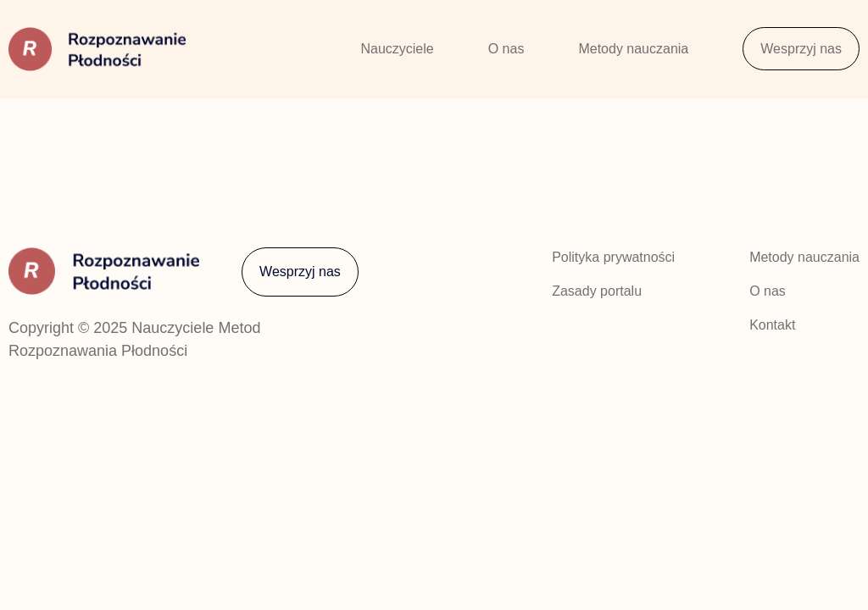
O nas (506, 49)
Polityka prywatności (613, 257)
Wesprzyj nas (801, 49)
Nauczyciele (397, 49)
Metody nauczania (633, 49)
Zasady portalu (597, 291)
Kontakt (772, 325)
